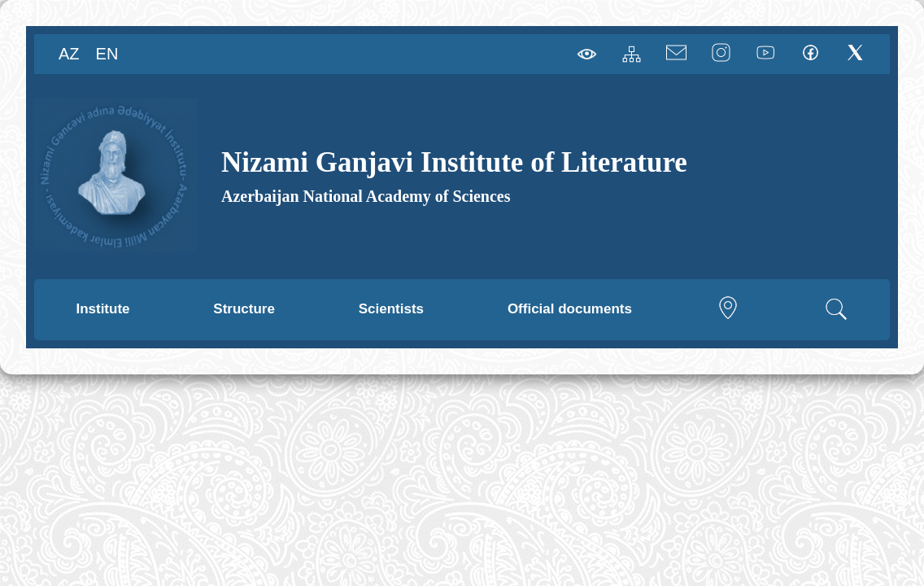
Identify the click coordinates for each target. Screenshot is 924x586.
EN (107, 54)
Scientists (391, 309)
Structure (244, 309)
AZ (69, 54)
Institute (102, 309)
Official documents (570, 309)
